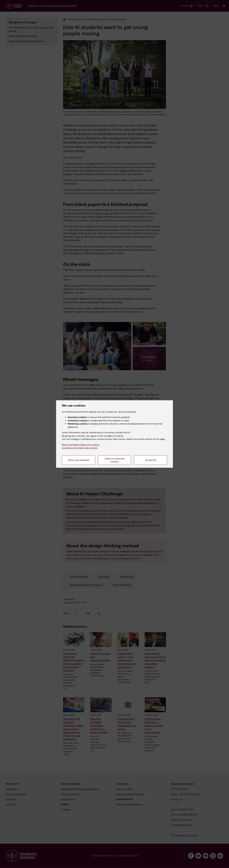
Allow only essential (78, 460)
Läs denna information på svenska (80, 448)
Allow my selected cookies (115, 460)
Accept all (151, 460)
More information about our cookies (81, 445)
